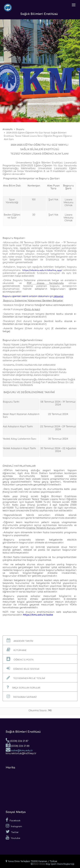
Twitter (12, 832)
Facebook (13, 820)
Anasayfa (8, 129)
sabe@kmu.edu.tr (19, 750)
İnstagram (14, 826)
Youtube (13, 837)
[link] (33, 296)
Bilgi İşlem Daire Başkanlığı (60, 864)
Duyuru (20, 129)
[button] (40, 640)
